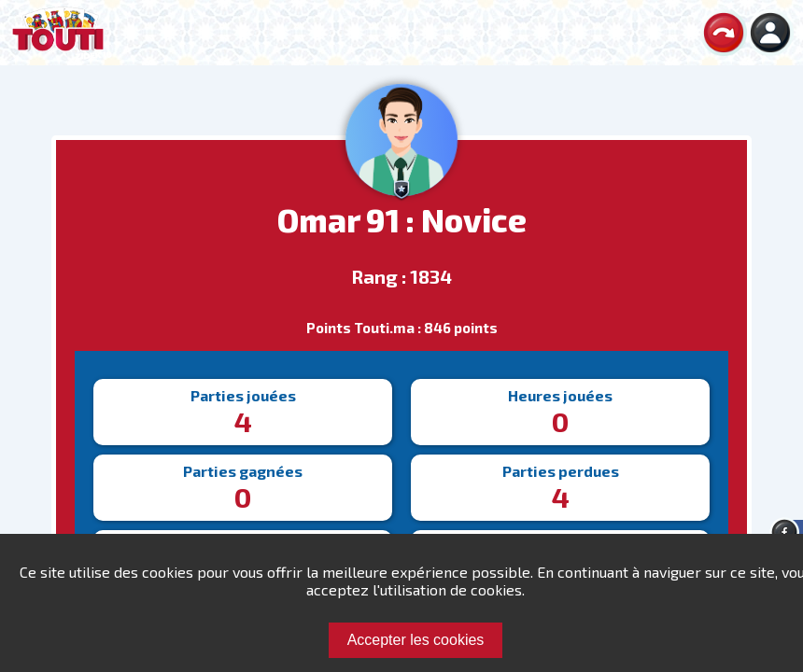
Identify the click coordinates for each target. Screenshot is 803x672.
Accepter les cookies (416, 640)
